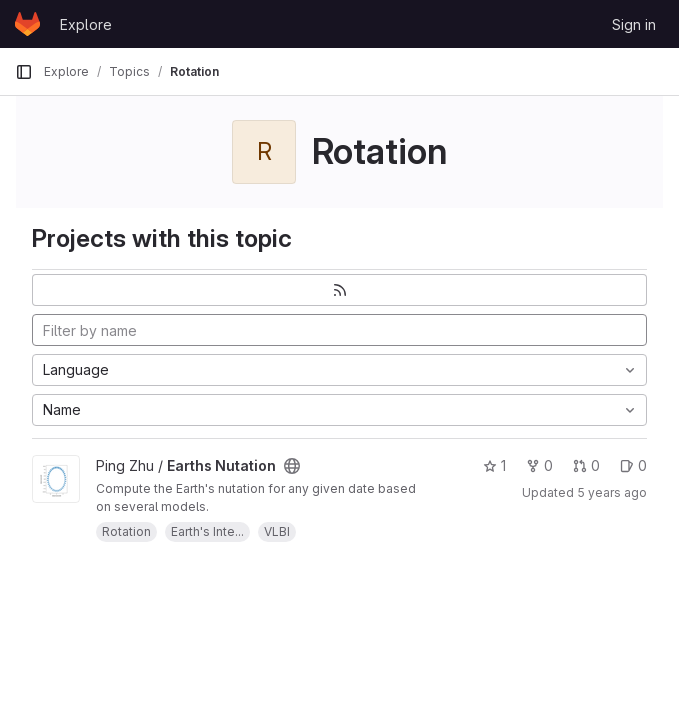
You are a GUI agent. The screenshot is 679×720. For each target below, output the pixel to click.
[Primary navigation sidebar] (24, 72)
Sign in (634, 24)
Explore (86, 24)
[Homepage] (27, 24)
